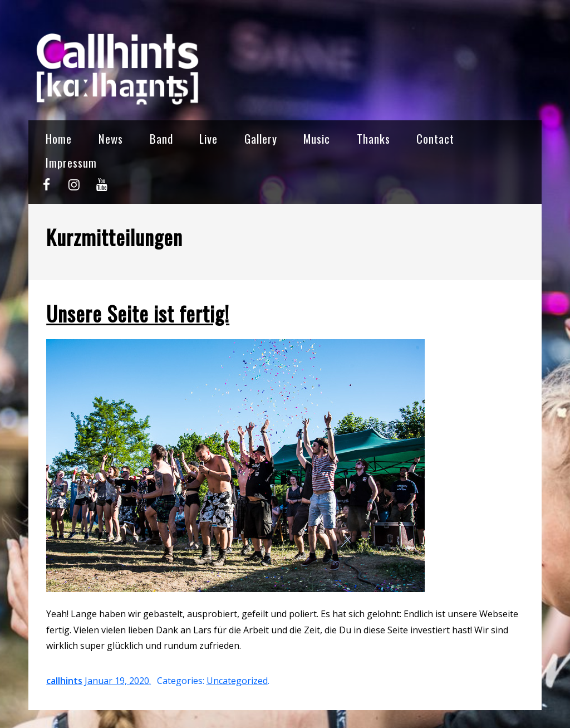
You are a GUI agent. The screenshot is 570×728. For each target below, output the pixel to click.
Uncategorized (237, 681)
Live (208, 138)
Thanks (374, 138)
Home (59, 138)
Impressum (71, 162)
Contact (435, 138)
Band (161, 138)
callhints (64, 681)
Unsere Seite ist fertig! (138, 313)
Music (317, 138)
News (111, 138)
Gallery (261, 138)
